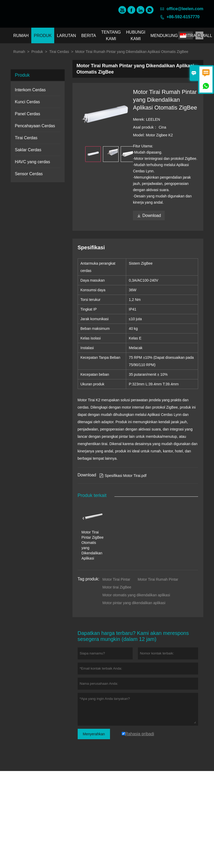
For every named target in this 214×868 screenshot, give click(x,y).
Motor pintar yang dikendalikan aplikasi (134, 603)
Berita (89, 36)
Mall (207, 36)
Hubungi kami (136, 35)
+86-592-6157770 (183, 17)
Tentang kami (111, 35)
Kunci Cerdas (27, 102)
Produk (43, 36)
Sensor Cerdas (29, 174)
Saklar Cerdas (28, 150)
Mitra (189, 36)
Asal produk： (146, 127)
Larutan (66, 36)
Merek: (139, 119)
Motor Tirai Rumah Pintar (158, 579)
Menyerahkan (94, 734)
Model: (139, 135)
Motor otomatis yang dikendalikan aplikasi (136, 595)
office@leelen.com (185, 9)
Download (149, 216)
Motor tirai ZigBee (117, 587)
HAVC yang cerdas (32, 162)
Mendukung (164, 36)
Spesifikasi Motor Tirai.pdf (123, 476)
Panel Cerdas (27, 114)
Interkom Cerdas (30, 90)
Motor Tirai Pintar (116, 579)
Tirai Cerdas (59, 52)
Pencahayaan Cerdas (35, 126)
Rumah (21, 36)
